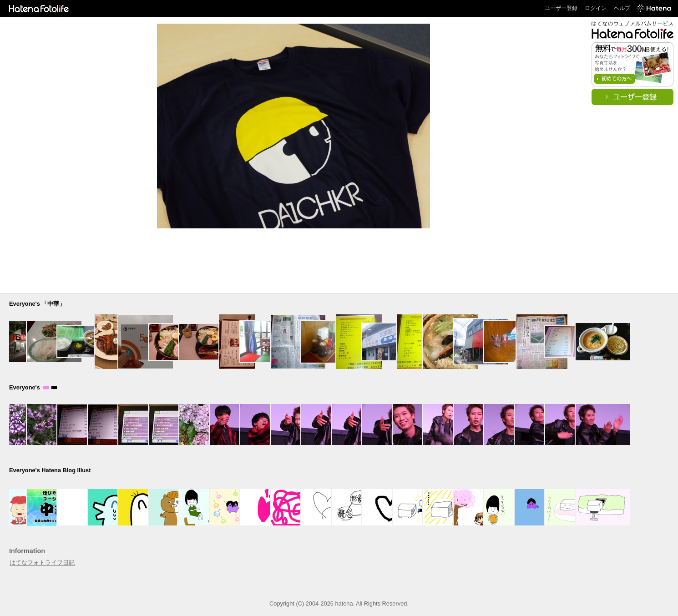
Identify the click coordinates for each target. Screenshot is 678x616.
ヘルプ (622, 8)
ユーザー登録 (561, 8)
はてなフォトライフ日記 (42, 563)
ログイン (596, 8)
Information (27, 551)
